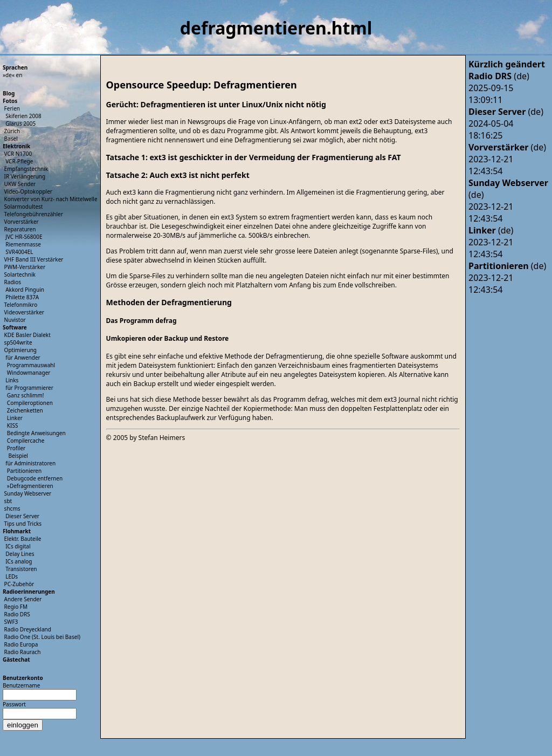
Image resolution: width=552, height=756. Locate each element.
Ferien (12, 108)
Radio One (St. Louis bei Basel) (42, 637)
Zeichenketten (25, 410)
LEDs (12, 576)
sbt (8, 501)
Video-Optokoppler (28, 191)
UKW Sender (20, 184)
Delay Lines (20, 554)
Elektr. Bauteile (23, 539)
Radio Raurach (23, 652)
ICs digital (18, 546)
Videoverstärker (24, 312)
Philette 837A (22, 297)
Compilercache (26, 441)
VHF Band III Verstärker (34, 259)
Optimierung (20, 350)
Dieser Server (22, 516)
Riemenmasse (23, 244)
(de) (499, 76)
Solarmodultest (24, 207)
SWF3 (11, 622)
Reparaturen (20, 229)
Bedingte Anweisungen (36, 433)
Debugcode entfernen (35, 478)
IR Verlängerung (25, 176)
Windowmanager (29, 373)
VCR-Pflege (19, 161)
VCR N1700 (18, 154)
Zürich (12, 131)
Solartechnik (20, 274)
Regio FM (16, 607)
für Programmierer (29, 388)
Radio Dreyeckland (28, 629)
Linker (15, 418)
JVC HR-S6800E (24, 237)
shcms (12, 508)
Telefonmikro (21, 305)
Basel (11, 139)
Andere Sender (23, 599)
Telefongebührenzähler (34, 214)
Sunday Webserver (28, 493)
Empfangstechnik (26, 169)
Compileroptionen (30, 403)
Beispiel (18, 456)
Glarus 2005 (20, 123)
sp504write (18, 342)
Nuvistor (15, 320)
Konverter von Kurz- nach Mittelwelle (51, 199)
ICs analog (19, 561)
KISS (13, 425)
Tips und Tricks (23, 524)
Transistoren (21, 569)
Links (12, 380)
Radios (13, 282)
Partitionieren (24, 471)
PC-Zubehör (19, 584)
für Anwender (23, 358)
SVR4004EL (19, 252)
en (19, 75)
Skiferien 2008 (23, 116)
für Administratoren (30, 463)
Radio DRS (17, 614)
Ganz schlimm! (26, 395)
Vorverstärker (22, 222)
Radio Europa (21, 644)
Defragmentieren (32, 486)
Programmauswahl (31, 365)
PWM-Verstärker (25, 267)
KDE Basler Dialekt (27, 335)
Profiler (16, 448)
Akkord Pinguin (25, 290)
